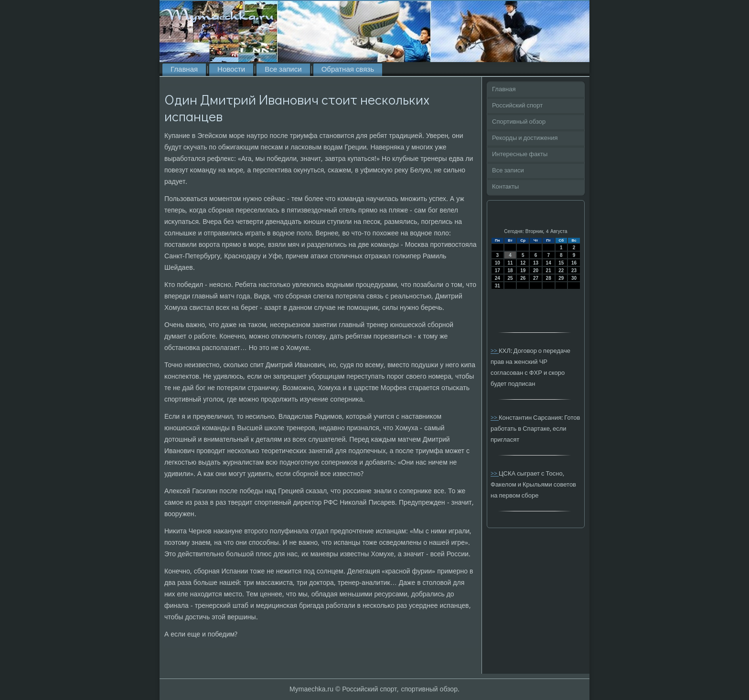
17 (498, 270)
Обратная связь (348, 70)
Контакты (505, 187)
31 (498, 286)
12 (523, 263)
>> (495, 351)
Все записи (283, 70)
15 (561, 263)
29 (561, 278)
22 (561, 270)
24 (498, 278)
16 (574, 263)
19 (523, 270)
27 (536, 278)
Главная (184, 70)
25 (510, 278)
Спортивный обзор (519, 122)
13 (536, 263)
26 (523, 278)
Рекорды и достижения (525, 138)
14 (549, 263)
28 (549, 278)
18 (510, 270)
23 (574, 270)
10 (498, 263)
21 (549, 270)
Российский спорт (517, 106)
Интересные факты (520, 154)
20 (536, 270)
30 (574, 278)
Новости (231, 70)
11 (510, 263)
